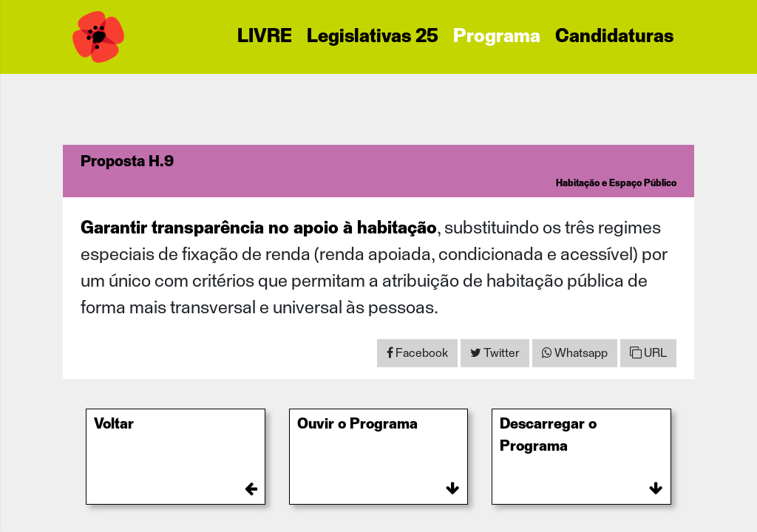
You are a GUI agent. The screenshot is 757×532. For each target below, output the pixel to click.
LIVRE (265, 37)
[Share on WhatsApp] (575, 353)
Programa (497, 37)
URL (648, 353)
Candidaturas (614, 37)
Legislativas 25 (373, 37)
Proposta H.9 (127, 162)
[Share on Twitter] (495, 353)
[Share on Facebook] (417, 353)
